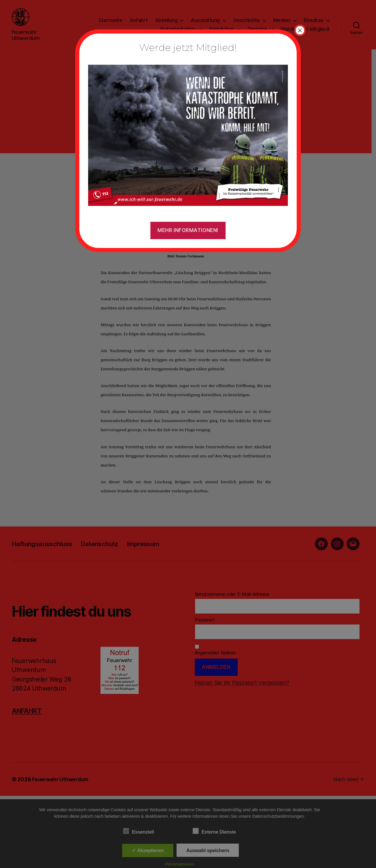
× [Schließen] (300, 30)
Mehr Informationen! (188, 230)
